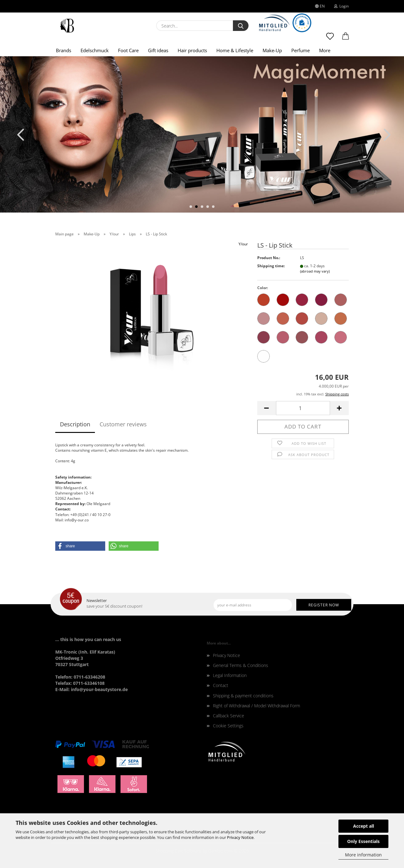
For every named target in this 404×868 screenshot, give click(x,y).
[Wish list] (330, 39)
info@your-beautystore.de (99, 689)
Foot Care (128, 50)
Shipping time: (271, 266)
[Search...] (241, 26)
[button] (346, 39)
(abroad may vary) (315, 271)
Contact (221, 685)
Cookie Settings (228, 726)
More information (363, 855)
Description (75, 424)
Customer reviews (123, 424)
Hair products (192, 50)
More (325, 50)
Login (341, 6)
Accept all (364, 826)
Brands (64, 50)
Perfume (301, 50)
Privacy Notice (240, 837)
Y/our (243, 244)
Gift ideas (158, 50)
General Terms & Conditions (241, 665)
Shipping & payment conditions (243, 696)
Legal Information (230, 675)
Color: (263, 288)
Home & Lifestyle (235, 50)
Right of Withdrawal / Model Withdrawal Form (256, 706)
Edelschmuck (95, 50)
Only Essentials (363, 841)
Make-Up (272, 50)
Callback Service (229, 716)
